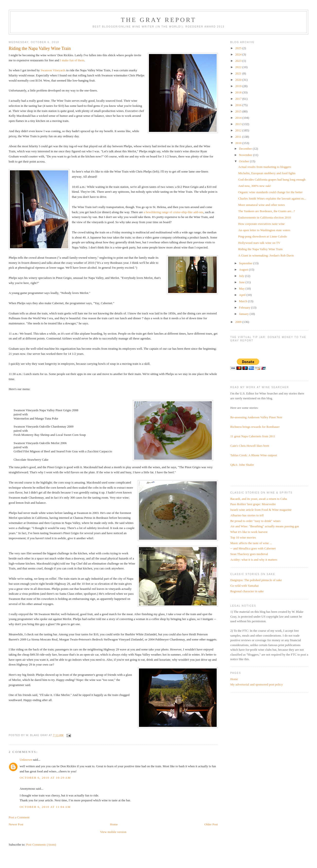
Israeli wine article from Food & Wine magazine (261, 510)
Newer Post (16, 824)
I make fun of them (72, 60)
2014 (239, 118)
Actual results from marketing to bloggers (265, 167)
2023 (239, 61)
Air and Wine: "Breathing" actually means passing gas (265, 526)
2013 (239, 124)
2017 (239, 99)
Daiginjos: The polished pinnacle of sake (256, 580)
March (244, 301)
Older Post (211, 824)
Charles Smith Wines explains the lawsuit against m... (272, 198)
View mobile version (113, 832)
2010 (239, 143)
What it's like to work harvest (249, 532)
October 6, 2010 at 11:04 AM (45, 807)
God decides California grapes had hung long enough (272, 179)
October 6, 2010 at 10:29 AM (45, 778)
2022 (239, 67)
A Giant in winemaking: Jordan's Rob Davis (266, 255)
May (242, 288)
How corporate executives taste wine (261, 224)
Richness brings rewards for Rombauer (255, 427)
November (246, 155)
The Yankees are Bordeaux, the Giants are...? (267, 211)
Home (114, 824)
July (242, 276)
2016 (239, 105)
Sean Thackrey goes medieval (249, 554)
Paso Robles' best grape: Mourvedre (253, 504)
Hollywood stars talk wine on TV (259, 243)
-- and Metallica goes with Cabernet (253, 548)
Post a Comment (19, 817)
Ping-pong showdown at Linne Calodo (263, 236)
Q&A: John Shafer (242, 465)
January (244, 314)
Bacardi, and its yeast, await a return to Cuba (259, 499)
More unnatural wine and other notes (262, 205)
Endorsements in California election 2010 (265, 217)
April (243, 295)
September (246, 263)
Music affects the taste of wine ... (251, 543)
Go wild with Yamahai (244, 586)
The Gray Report (159, 20)
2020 (239, 80)
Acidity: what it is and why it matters (254, 560)
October (244, 161)
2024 (239, 54)
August (244, 270)
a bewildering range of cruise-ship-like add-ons (173, 212)
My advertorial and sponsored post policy (257, 684)
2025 (239, 48)
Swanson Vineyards (53, 70)
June (242, 282)
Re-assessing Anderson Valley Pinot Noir (256, 417)
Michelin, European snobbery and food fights (267, 173)
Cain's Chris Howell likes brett (250, 446)
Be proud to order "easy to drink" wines (255, 521)
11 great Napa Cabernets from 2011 (253, 436)
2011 (239, 137)
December (246, 149)
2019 (239, 86)
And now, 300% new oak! (255, 186)
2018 (239, 92)
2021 (239, 73)
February (245, 307)
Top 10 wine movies (243, 537)
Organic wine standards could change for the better (270, 192)
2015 (239, 111)
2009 (239, 322)
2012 (239, 130)
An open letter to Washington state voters (264, 230)
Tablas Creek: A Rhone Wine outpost (254, 455)
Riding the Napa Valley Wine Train (261, 249)
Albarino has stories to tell (247, 515)
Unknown (26, 760)
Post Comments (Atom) (41, 845)
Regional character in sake (247, 591)
